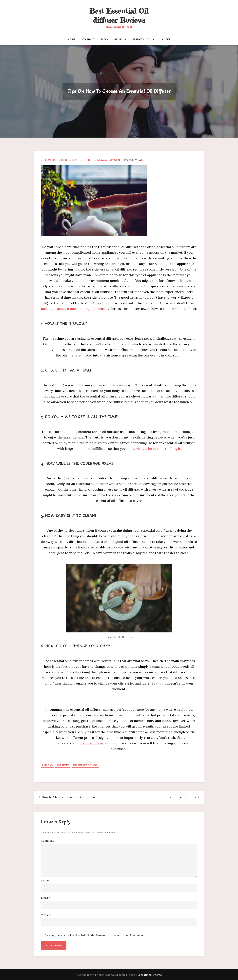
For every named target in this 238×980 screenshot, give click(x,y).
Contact (88, 39)
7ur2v (141, 160)
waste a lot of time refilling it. (158, 448)
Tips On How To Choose (85, 765)
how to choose (93, 743)
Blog (104, 39)
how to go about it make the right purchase (75, 309)
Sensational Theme (150, 975)
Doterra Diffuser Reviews (178, 797)
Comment (48, 841)
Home (72, 39)
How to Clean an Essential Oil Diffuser (69, 797)
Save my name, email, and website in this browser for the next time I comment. (95, 935)
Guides (166, 39)
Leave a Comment (109, 160)
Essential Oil (142, 39)
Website (46, 915)
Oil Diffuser (63, 765)
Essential (47, 765)
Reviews (120, 39)
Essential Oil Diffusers (77, 160)
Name (46, 880)
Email (45, 898)
